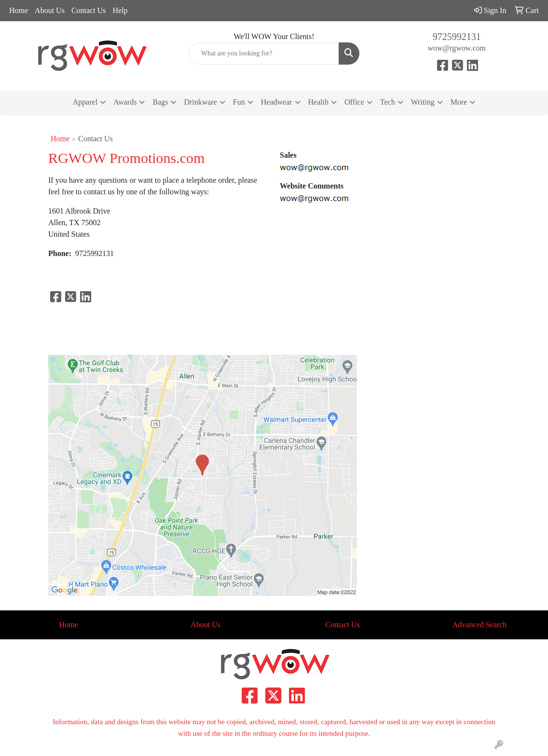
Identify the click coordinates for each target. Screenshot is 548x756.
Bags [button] (160, 102)
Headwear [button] (277, 102)
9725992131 (457, 37)
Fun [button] (239, 102)
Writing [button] (423, 102)
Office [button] (354, 102)
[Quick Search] (264, 54)
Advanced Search (479, 625)
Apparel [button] (85, 102)
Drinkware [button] (200, 102)
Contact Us (89, 10)
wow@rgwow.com (457, 48)
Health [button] (319, 102)
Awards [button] (125, 102)
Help (120, 10)
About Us (50, 10)
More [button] (459, 102)
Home (19, 10)
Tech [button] (388, 102)
